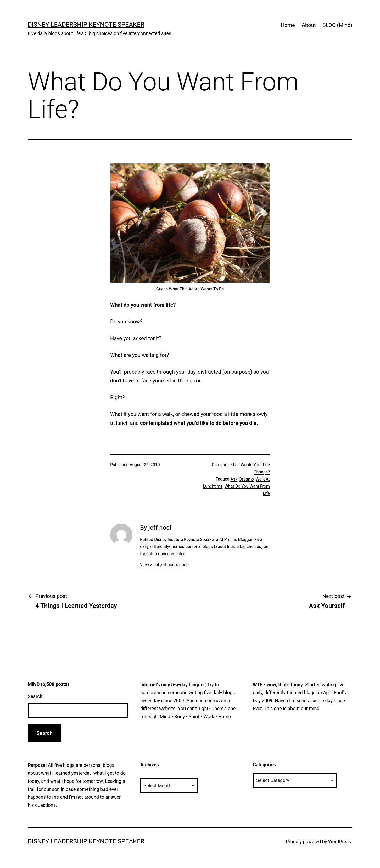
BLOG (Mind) (337, 25)
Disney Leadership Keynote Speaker (86, 25)
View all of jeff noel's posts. (165, 565)
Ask (234, 479)
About (309, 25)
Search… (37, 696)
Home (288, 25)
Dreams (246, 479)
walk (168, 414)
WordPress (340, 841)
